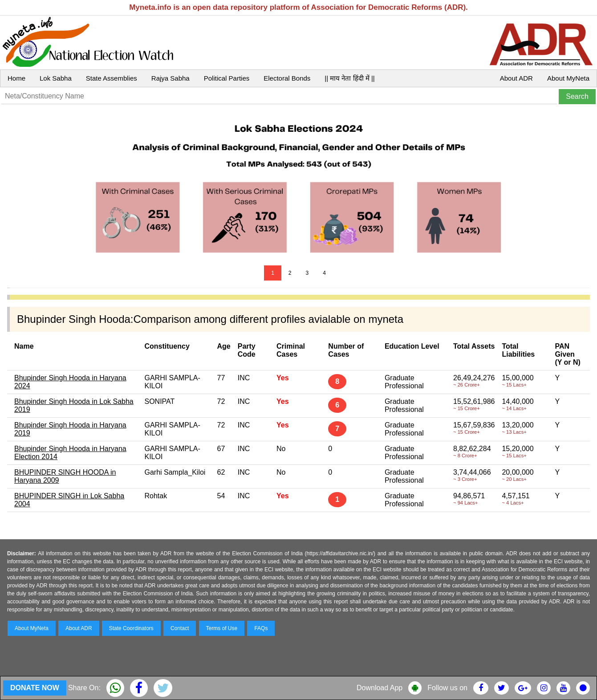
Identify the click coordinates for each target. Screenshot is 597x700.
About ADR (516, 78)
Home (16, 78)
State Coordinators (131, 628)
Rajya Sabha (171, 78)
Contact (180, 628)
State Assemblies (112, 78)
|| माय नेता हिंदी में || (349, 78)
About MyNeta (568, 78)
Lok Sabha (56, 78)
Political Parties (227, 78)
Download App (380, 688)
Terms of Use (222, 628)
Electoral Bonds (287, 78)
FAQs (261, 628)
